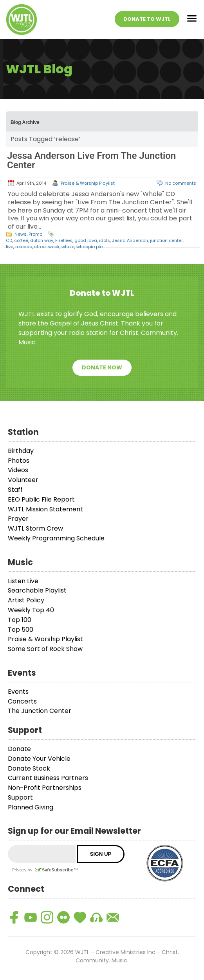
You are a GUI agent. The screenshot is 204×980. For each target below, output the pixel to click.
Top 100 (20, 620)
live (10, 247)
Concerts (22, 701)
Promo (35, 234)
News (21, 234)
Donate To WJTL (147, 19)
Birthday (21, 451)
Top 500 (21, 630)
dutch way (42, 240)
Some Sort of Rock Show (45, 649)
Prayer (18, 519)
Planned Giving (31, 807)
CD (9, 240)
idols (105, 240)
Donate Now (102, 367)
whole (68, 247)
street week (47, 247)
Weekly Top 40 (31, 610)
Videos (18, 470)
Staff (15, 490)
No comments (181, 183)
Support (20, 797)
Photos (19, 461)
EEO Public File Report (41, 499)
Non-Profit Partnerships (45, 788)
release (24, 247)
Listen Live (23, 581)
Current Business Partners (48, 778)
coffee (21, 240)
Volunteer (23, 480)
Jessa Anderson (130, 240)
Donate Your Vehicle (39, 759)
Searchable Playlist (37, 590)
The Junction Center (40, 711)
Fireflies (64, 240)
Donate (19, 749)
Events (18, 692)
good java (86, 240)
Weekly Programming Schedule (56, 538)
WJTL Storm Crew (35, 528)
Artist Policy (26, 600)
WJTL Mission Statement (45, 509)
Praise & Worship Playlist (88, 183)
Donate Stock (29, 768)
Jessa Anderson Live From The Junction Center (91, 160)
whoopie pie (89, 247)
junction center (166, 240)
